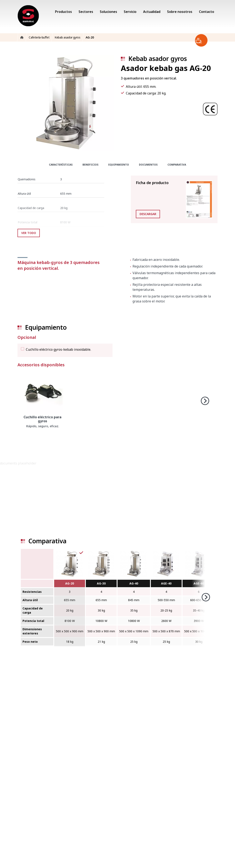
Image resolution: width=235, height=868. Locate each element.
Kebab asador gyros (158, 59)
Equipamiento (119, 165)
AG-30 (101, 583)
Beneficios (90, 165)
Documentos (148, 165)
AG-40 (134, 583)
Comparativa (177, 165)
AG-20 (70, 583)
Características (61, 165)
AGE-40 (166, 583)
